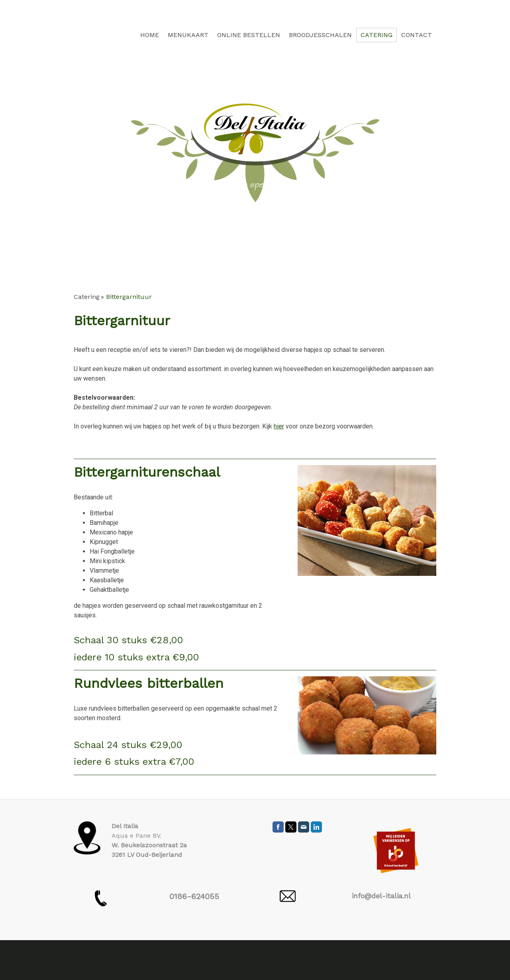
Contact (417, 35)
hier (279, 426)
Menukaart (188, 35)
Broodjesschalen (320, 35)
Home (150, 35)
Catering (377, 35)
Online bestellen (249, 35)
